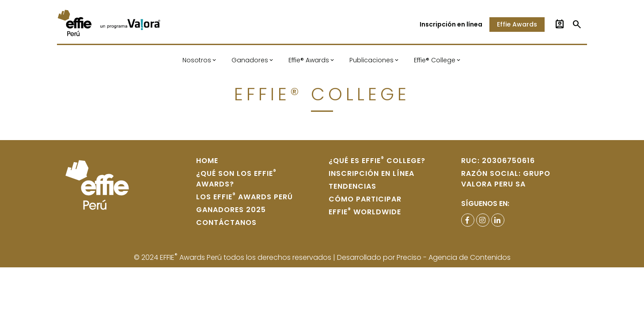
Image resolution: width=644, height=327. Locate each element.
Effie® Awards (309, 60)
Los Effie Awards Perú (244, 197)
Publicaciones (371, 60)
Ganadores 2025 (231, 210)
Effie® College (435, 60)
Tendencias (352, 186)
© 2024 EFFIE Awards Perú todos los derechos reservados (233, 257)
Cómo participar (365, 199)
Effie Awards (517, 24)
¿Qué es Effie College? (377, 161)
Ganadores (250, 60)
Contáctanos (226, 222)
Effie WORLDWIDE (365, 212)
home (207, 161)
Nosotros (197, 60)
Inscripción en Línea (371, 173)
